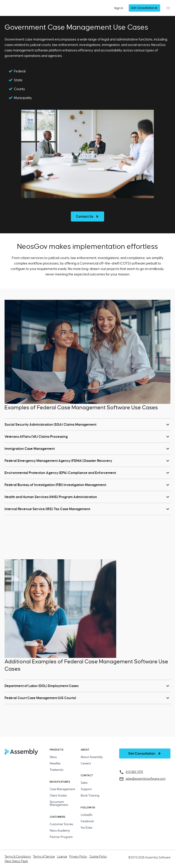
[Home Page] (21, 754)
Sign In (119, 8)
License (62, 857)
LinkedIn (87, 815)
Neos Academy (60, 831)
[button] (168, 10)
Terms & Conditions (18, 857)
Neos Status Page (16, 861)
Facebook (87, 821)
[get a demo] (144, 8)
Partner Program (61, 837)
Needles (55, 764)
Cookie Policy (98, 857)
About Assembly (92, 757)
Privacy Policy (78, 857)
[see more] (87, 216)
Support (86, 789)
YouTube (86, 828)
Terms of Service (44, 857)
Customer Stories (61, 824)
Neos (53, 757)
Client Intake (58, 796)
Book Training (90, 796)
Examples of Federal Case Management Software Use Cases (81, 407)
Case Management (62, 789)
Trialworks (57, 770)
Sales (84, 783)
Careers (86, 764)
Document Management (59, 804)
